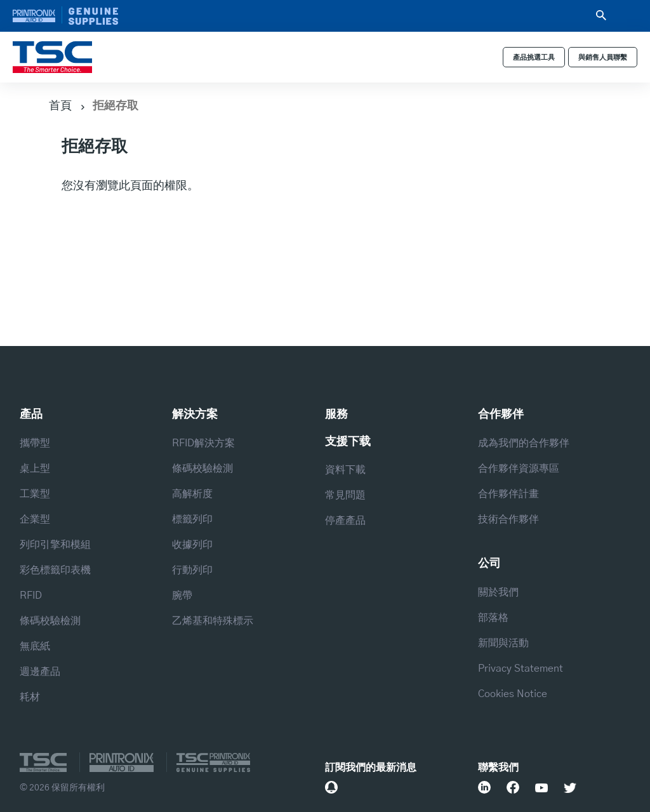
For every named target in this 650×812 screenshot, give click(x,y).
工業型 (35, 494)
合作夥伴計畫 (508, 494)
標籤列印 (192, 519)
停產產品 (345, 521)
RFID (31, 596)
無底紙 (35, 646)
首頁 (60, 105)
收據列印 (192, 545)
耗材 (30, 697)
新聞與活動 (503, 643)
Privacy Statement (521, 669)
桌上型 (35, 469)
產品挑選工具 (534, 57)
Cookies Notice (513, 694)
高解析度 (192, 494)
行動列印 (192, 570)
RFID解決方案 (203, 443)
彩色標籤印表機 (55, 570)
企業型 (35, 519)
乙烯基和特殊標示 (213, 621)
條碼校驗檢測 (50, 621)
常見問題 (345, 495)
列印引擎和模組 (55, 545)
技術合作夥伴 (508, 519)
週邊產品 (40, 672)
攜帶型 (35, 443)
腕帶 (182, 596)
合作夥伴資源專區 (519, 469)
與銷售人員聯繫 (603, 57)
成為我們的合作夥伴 (524, 443)
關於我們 (498, 592)
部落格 (493, 618)
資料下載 (345, 470)
